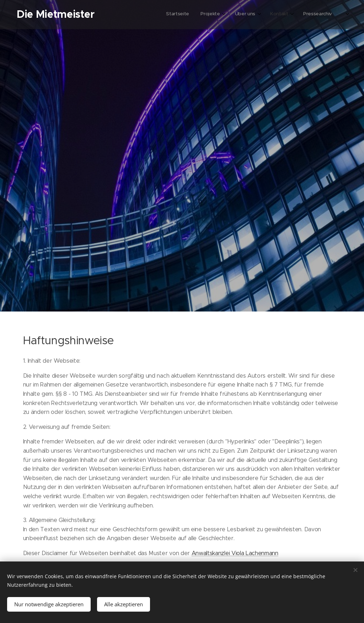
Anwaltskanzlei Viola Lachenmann (235, 553)
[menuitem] (275, 15)
